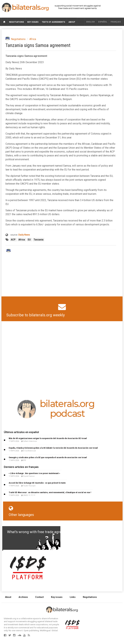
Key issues (33, 22)
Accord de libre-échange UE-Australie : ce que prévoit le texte (37, 483)
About (72, 22)
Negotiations (16, 22)
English (90, 22)
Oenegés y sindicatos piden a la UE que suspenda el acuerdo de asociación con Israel (48, 457)
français (116, 22)
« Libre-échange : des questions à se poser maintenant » (34, 473)
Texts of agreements (53, 22)
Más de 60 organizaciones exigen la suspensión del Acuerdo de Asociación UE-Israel (48, 438)
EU (29, 240)
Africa (33, 39)
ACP (13, 240)
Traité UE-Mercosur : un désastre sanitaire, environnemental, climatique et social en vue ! (50, 492)
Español (103, 22)
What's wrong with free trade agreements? (41, 532)
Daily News (24, 235)
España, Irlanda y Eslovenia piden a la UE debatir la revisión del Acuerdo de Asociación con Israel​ (53, 448)
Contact (39, 597)
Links (73, 597)
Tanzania (39, 240)
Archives (23, 597)
